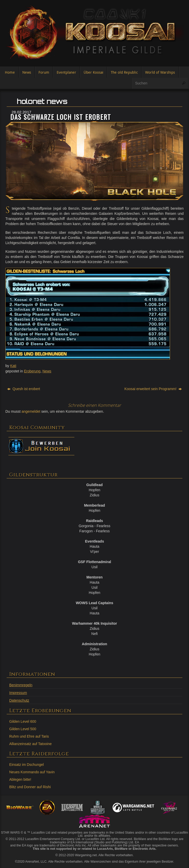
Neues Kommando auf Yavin (32, 771)
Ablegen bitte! (20, 779)
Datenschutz (19, 700)
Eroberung (32, 371)
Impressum (18, 692)
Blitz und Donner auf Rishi (30, 786)
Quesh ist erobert (24, 388)
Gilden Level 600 (23, 721)
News (47, 371)
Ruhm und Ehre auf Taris (29, 736)
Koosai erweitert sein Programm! (153, 388)
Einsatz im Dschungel (27, 764)
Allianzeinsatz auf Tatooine (31, 743)
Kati (13, 366)
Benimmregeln (21, 684)
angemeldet (31, 411)
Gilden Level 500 (23, 728)
